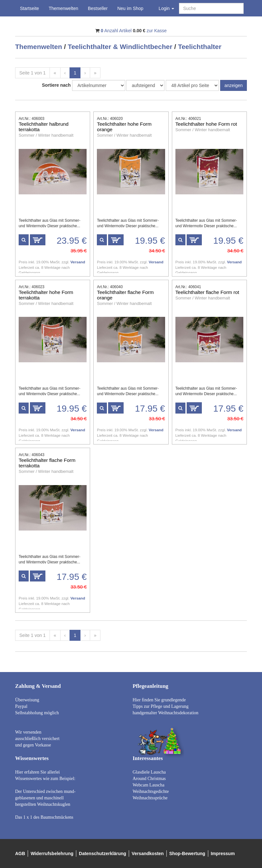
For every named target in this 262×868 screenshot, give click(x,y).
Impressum (223, 853)
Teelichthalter (200, 47)
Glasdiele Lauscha (149, 772)
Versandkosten (148, 853)
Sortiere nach (56, 85)
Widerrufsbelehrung (52, 853)
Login (166, 8)
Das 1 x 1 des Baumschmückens (44, 817)
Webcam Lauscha (149, 785)
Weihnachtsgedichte (151, 791)
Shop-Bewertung (187, 853)
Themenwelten (63, 8)
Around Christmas (149, 779)
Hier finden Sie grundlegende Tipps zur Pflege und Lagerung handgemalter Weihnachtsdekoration (165, 706)
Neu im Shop (130, 8)
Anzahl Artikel (116, 31)
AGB (20, 853)
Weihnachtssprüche (150, 798)
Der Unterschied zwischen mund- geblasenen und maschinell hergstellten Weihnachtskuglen (45, 798)
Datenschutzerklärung (103, 853)
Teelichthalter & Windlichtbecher (120, 47)
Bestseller (98, 8)
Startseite (29, 8)
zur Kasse (157, 31)
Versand (78, 262)
